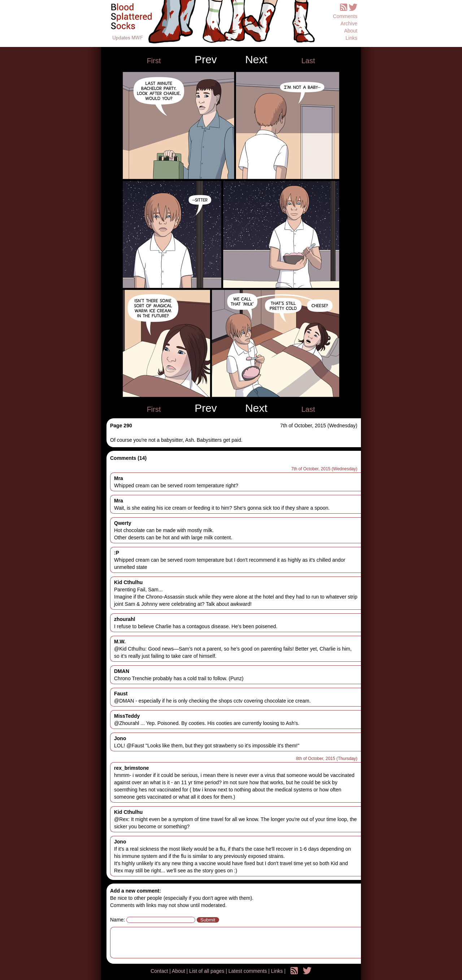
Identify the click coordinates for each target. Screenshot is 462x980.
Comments (345, 16)
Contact (160, 971)
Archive (349, 23)
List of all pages (207, 971)
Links (351, 38)
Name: (117, 920)
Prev (206, 60)
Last (308, 61)
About (351, 31)
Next (256, 60)
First (154, 61)
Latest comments (249, 971)
